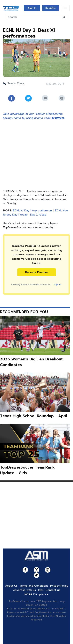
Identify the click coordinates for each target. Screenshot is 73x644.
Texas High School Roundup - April (34, 416)
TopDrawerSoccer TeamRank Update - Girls (27, 470)
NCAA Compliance (36, 594)
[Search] (34, 17)
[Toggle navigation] (65, 8)
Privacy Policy (59, 586)
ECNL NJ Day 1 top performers (33, 211)
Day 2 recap (38, 215)
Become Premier (37, 272)
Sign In (32, 8)
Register (51, 8)
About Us (11, 586)
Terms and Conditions (34, 586)
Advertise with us (24, 590)
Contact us (53, 590)
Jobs (41, 590)
